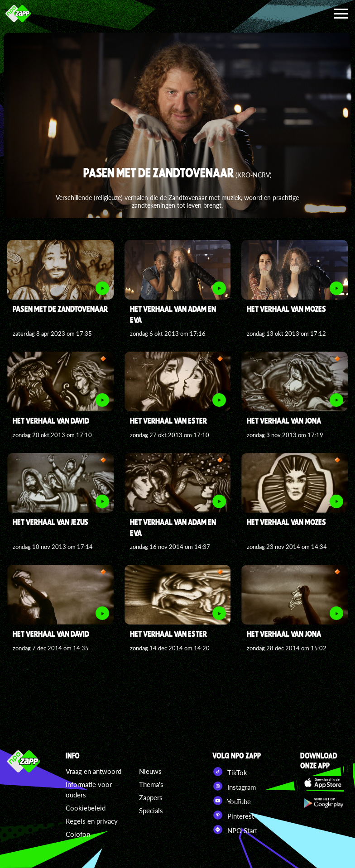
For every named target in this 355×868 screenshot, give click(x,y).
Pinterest (233, 815)
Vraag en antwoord (94, 771)
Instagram (234, 786)
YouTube (232, 801)
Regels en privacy (92, 821)
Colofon (78, 834)
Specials (151, 811)
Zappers (151, 797)
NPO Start (235, 830)
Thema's (151, 784)
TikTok (230, 772)
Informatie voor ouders (89, 789)
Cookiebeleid (86, 808)
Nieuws (150, 771)
